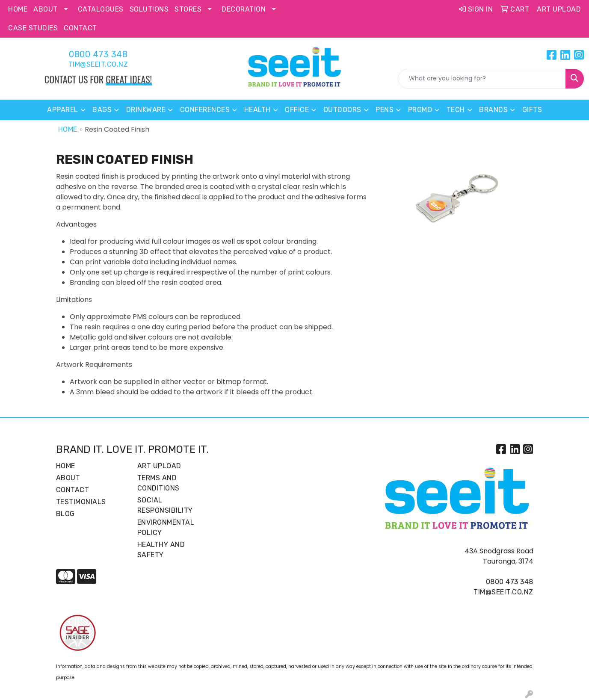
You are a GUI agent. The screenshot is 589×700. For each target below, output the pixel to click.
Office (297, 110)
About (46, 9)
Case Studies (33, 28)
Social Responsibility (165, 505)
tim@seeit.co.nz (98, 64)
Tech (456, 110)
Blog (65, 514)
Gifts (532, 110)
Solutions (149, 9)
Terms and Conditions (158, 483)
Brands (493, 110)
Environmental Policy (166, 527)
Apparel (63, 110)
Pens (385, 110)
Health (258, 110)
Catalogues (101, 9)
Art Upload (159, 466)
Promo (420, 110)
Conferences (205, 110)
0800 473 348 (98, 54)
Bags (102, 110)
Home (18, 9)
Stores (188, 9)
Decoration (244, 9)
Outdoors (342, 110)
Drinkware (146, 110)
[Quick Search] (482, 79)
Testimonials (81, 502)
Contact (80, 28)
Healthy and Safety (161, 550)
